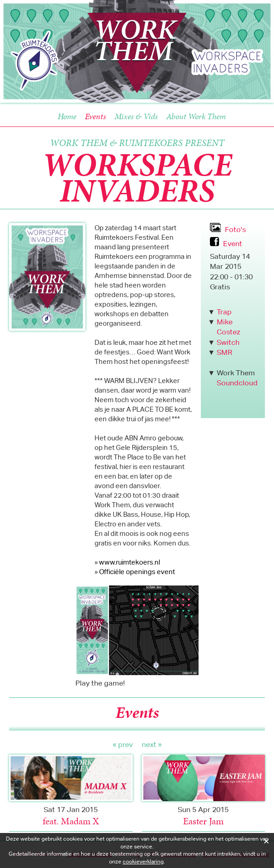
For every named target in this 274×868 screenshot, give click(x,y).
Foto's (234, 230)
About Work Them (196, 116)
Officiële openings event (137, 572)
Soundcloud (237, 383)
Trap (224, 312)
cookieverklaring (143, 861)
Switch (228, 342)
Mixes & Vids (136, 116)
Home (67, 116)
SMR (224, 352)
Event (232, 244)
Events (95, 116)
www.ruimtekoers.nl (130, 562)
